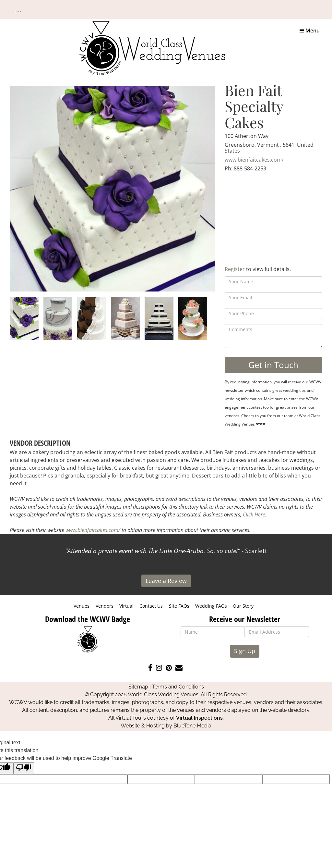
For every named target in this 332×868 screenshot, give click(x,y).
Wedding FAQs (211, 606)
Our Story (243, 606)
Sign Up (245, 651)
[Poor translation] (24, 768)
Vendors (105, 606)
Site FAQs (179, 606)
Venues (82, 606)
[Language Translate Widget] (17, 12)
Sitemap (138, 687)
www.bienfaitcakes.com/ (254, 160)
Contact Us (151, 606)
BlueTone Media (192, 726)
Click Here (254, 515)
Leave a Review (166, 581)
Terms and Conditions (178, 687)
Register (235, 269)
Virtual (126, 606)
